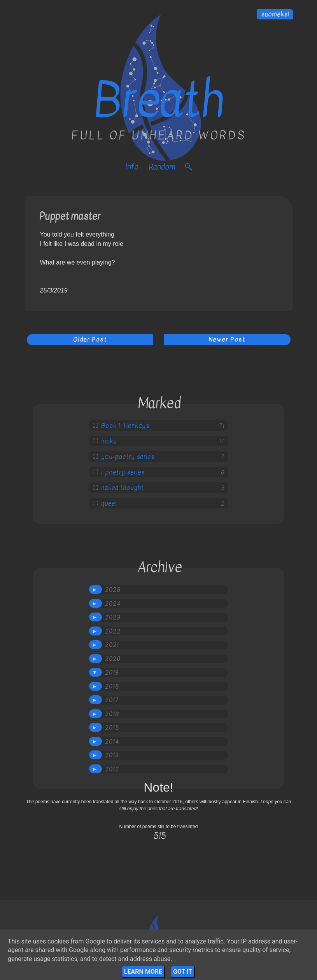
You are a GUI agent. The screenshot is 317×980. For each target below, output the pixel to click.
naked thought (123, 488)
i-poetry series (123, 472)
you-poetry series (128, 457)
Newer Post (227, 339)
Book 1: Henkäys (125, 426)
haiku (109, 441)
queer (109, 503)
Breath (158, 100)
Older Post (90, 339)
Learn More (143, 972)
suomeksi (275, 14)
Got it (183, 972)
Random (162, 167)
